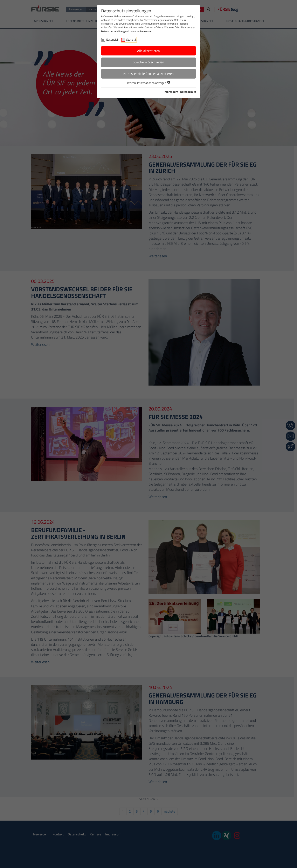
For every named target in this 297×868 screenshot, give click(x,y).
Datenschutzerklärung (113, 31)
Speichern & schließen (148, 62)
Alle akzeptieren (148, 51)
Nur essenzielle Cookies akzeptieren (148, 74)
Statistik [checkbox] (131, 39)
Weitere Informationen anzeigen (148, 83)
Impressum (146, 31)
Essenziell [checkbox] (112, 39)
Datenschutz (188, 92)
